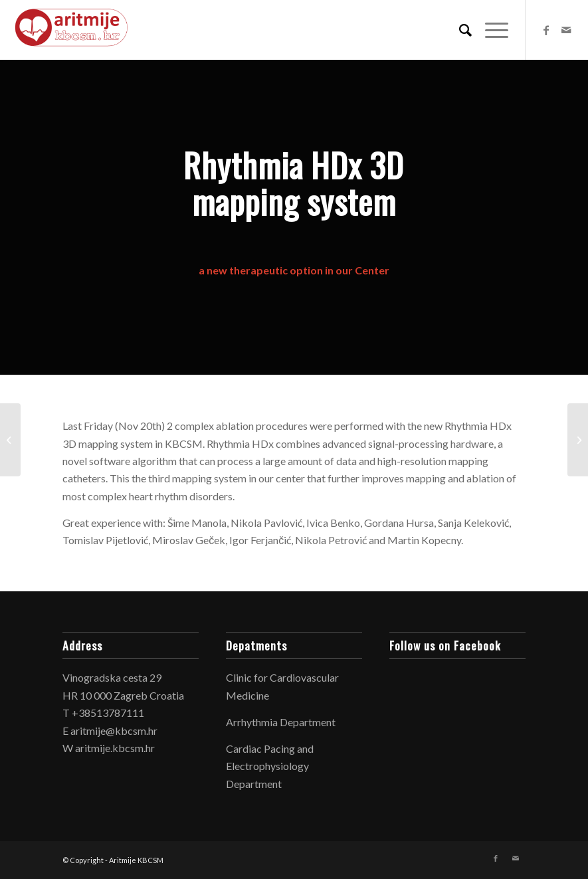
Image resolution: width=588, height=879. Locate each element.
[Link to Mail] (566, 30)
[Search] (459, 30)
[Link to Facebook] (546, 30)
